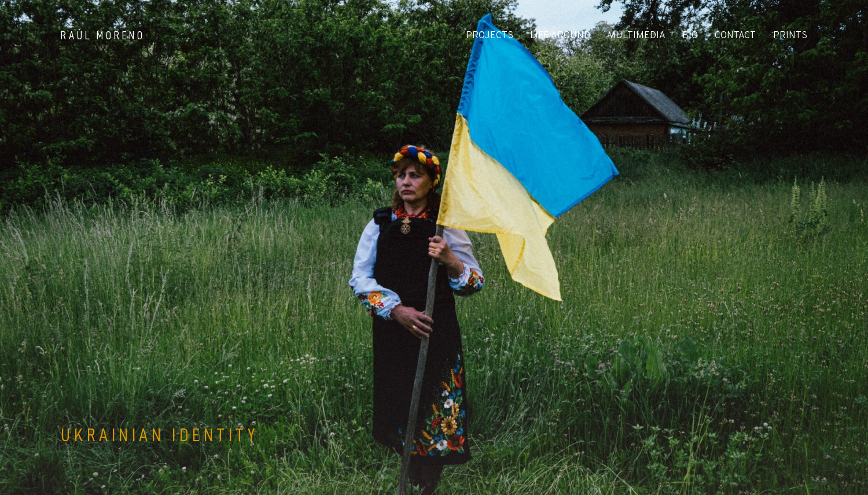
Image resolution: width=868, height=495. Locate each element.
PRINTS (790, 36)
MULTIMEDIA (637, 36)
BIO (690, 36)
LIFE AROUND (560, 36)
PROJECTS (490, 36)
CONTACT (735, 36)
